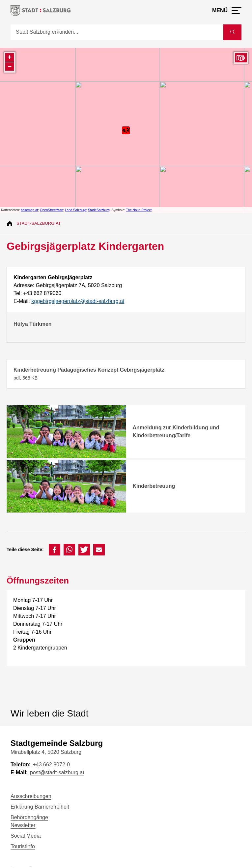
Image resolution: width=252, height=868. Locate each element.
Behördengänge (29, 817)
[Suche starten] (232, 32)
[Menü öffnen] (227, 11)
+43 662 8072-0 (51, 765)
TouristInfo (23, 846)
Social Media (26, 836)
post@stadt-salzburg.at (57, 772)
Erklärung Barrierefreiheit (40, 807)
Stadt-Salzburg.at (39, 223)
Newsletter (23, 825)
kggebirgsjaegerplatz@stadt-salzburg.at (78, 301)
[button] (55, 550)
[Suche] (117, 32)
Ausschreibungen (31, 796)
